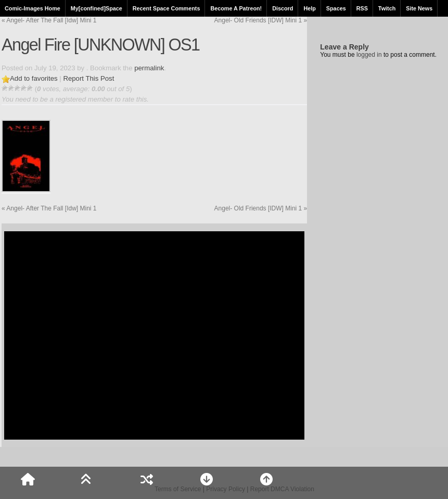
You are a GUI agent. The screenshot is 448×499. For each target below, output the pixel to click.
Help (309, 8)
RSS (362, 8)
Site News (419, 8)
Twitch (387, 8)
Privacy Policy (226, 489)
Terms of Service (178, 489)
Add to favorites (34, 78)
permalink (149, 68)
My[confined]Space (97, 8)
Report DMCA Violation (282, 489)
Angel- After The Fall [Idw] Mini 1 (49, 20)
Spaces (336, 8)
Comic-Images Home (33, 8)
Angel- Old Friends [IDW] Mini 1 (261, 20)
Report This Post (88, 78)
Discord (283, 8)
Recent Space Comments (167, 8)
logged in (369, 55)
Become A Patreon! (236, 8)
